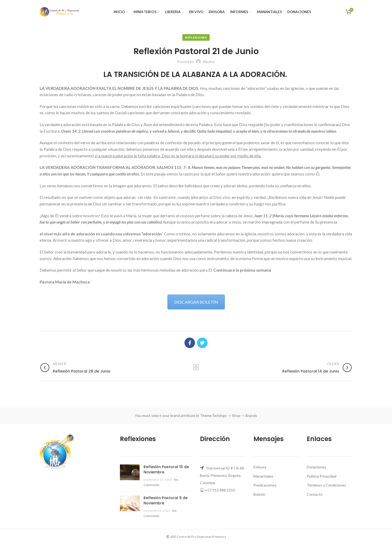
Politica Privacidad (322, 476)
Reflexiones (196, 37)
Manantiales (263, 476)
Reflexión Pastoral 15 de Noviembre (166, 469)
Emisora (260, 467)
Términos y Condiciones (326, 485)
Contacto (315, 494)
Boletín (259, 494)
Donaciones (316, 467)
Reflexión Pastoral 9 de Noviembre (166, 500)
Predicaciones (265, 485)
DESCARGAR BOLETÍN (196, 302)
